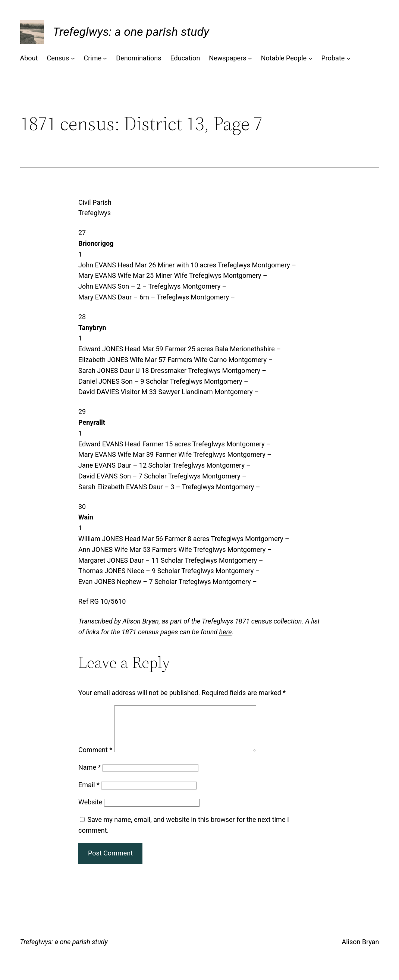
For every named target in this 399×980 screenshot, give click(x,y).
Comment (95, 759)
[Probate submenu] (348, 58)
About (29, 58)
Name (89, 776)
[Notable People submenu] (310, 58)
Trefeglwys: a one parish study (131, 32)
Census (58, 58)
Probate (333, 58)
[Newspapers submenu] (250, 58)
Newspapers (227, 58)
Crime (92, 58)
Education (185, 58)
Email (89, 794)
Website (90, 811)
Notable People (284, 58)
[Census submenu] (73, 58)
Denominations (139, 58)
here (226, 632)
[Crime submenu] (105, 58)
